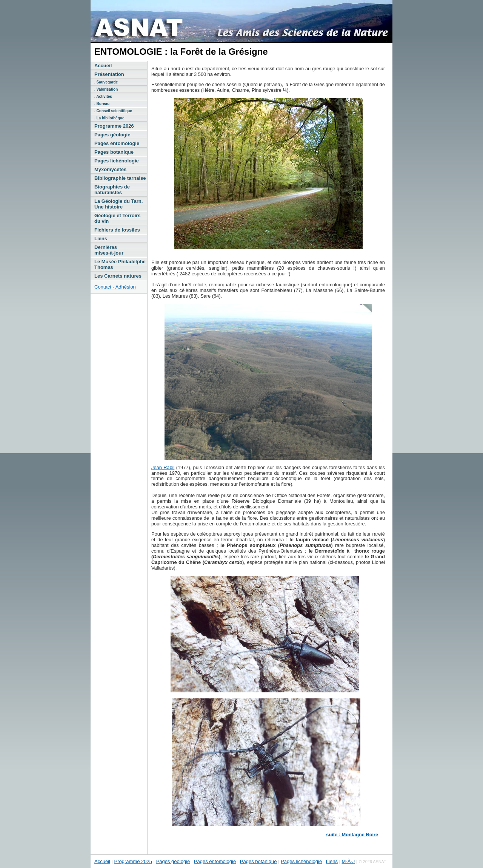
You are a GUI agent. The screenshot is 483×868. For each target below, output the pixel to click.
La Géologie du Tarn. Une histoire (118, 204)
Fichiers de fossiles (117, 230)
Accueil (103, 66)
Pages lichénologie (117, 161)
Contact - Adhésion (115, 287)
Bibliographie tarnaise (120, 178)
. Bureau (102, 104)
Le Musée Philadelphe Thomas (120, 264)
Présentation (109, 74)
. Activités (103, 97)
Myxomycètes (110, 169)
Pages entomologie (117, 143)
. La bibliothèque (109, 118)
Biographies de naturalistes (112, 190)
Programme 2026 (114, 126)
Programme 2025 (133, 861)
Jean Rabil (163, 467)
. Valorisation (106, 89)
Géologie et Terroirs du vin (118, 218)
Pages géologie (112, 135)
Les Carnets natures (118, 276)
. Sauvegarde (106, 82)
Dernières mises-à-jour (109, 250)
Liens (101, 239)
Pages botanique (114, 152)
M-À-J (348, 861)
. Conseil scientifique (113, 111)
